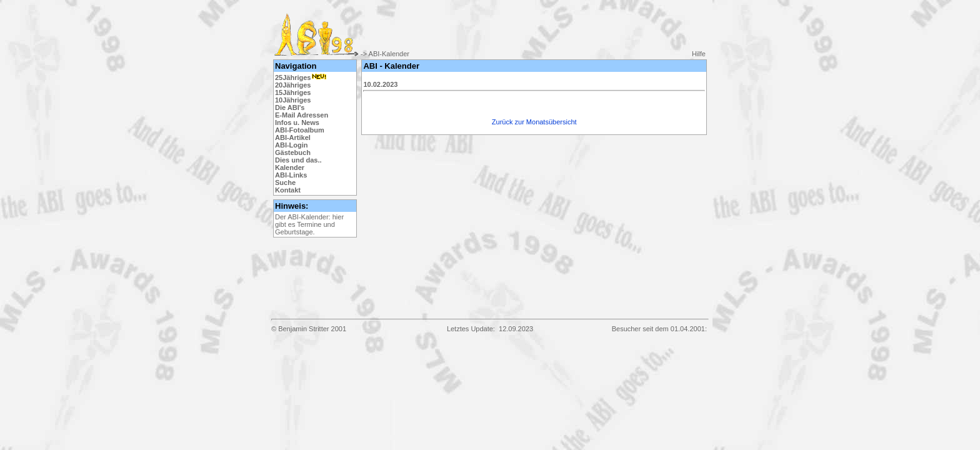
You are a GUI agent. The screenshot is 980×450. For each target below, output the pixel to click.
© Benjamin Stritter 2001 (309, 329)
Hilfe (699, 54)
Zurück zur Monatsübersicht (534, 122)
